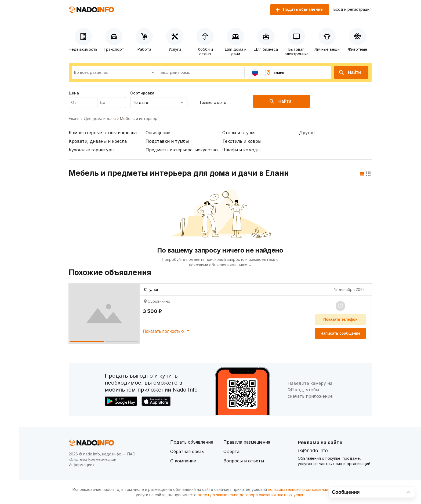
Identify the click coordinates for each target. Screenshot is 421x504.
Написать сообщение (340, 333)
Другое (307, 133)
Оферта (231, 451)
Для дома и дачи (100, 119)
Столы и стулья (239, 133)
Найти (350, 72)
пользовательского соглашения (298, 489)
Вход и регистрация (353, 9)
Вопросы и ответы (244, 461)
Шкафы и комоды (241, 150)
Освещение (158, 133)
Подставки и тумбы (167, 141)
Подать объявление (192, 442)
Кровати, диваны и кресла (98, 141)
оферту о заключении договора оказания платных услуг (251, 495)
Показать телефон (340, 319)
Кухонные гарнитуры (92, 150)
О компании (183, 461)
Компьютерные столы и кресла (103, 133)
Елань (74, 119)
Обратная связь (187, 451)
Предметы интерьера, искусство (182, 150)
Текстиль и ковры (242, 141)
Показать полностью (167, 331)
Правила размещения (247, 442)
